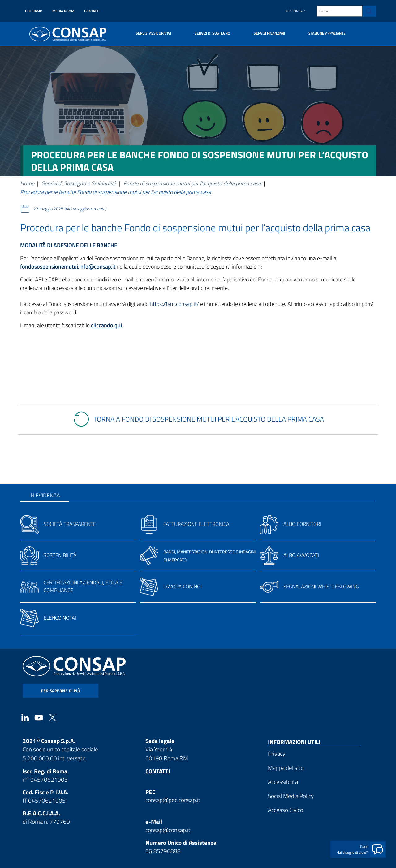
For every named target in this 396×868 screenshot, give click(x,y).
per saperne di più (60, 691)
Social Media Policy (291, 796)
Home (27, 183)
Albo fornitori (302, 524)
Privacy (277, 753)
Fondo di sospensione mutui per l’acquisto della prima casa (192, 183)
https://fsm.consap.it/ (174, 304)
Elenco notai (60, 618)
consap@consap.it (168, 830)
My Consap (295, 11)
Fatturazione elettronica (196, 524)
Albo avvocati (301, 555)
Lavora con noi (183, 587)
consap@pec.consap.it (173, 800)
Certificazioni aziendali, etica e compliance (83, 586)
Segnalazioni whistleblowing (321, 587)
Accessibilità (283, 782)
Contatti (92, 11)
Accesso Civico (286, 810)
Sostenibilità (60, 555)
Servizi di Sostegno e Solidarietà (79, 183)
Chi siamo (34, 11)
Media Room (63, 11)
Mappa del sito (286, 768)
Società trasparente (70, 524)
